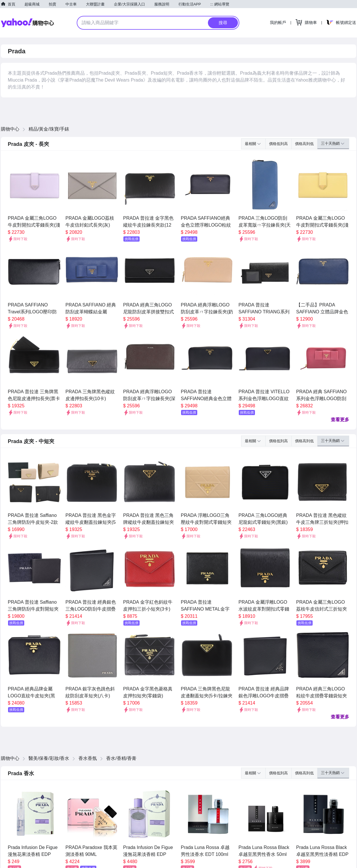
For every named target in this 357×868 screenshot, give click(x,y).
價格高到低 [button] (304, 144)
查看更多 (340, 420)
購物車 (311, 22)
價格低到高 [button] (278, 144)
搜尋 (223, 23)
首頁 (12, 4)
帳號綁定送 (346, 22)
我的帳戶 (278, 22)
